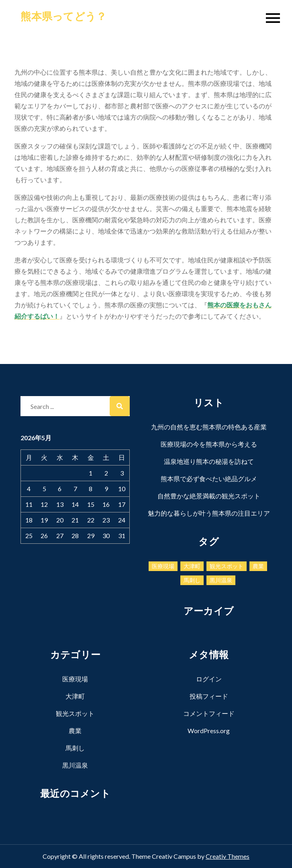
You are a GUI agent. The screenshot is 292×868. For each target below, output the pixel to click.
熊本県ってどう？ (63, 16)
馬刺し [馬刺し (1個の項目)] (192, 580)
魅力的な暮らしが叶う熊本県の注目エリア (209, 513)
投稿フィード (209, 696)
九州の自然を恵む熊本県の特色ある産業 (209, 427)
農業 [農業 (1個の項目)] (258, 566)
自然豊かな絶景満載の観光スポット (209, 496)
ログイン (209, 679)
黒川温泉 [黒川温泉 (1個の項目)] (221, 580)
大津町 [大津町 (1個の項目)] (192, 566)
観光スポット (75, 713)
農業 (75, 731)
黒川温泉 (75, 765)
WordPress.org (209, 731)
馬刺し (75, 748)
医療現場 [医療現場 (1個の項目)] (163, 566)
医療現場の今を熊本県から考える (209, 444)
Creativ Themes (228, 856)
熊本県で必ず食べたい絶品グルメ (209, 479)
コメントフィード (209, 713)
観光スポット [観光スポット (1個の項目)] (227, 566)
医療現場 (75, 679)
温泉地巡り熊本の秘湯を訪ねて (209, 461)
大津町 (75, 696)
